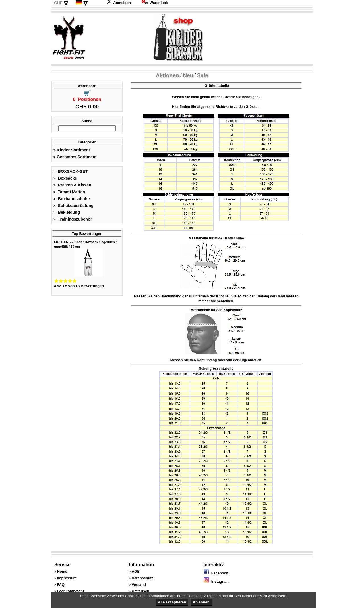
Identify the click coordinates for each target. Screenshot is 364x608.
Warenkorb (155, 3)
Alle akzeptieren (172, 602)
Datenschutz (142, 578)
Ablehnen (201, 602)
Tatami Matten (69, 192)
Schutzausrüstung (74, 206)
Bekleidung (67, 212)
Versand (139, 585)
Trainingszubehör (73, 219)
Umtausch (140, 591)
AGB (136, 571)
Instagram (216, 581)
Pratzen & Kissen (72, 185)
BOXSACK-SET (71, 171)
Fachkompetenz (71, 591)
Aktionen (167, 75)
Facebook (216, 573)
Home (62, 571)
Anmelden (119, 3)
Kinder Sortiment (72, 150)
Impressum (67, 578)
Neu (188, 75)
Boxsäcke (65, 178)
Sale (203, 75)
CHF (58, 3)
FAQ (61, 585)
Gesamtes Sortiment (75, 157)
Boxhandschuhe (72, 199)
